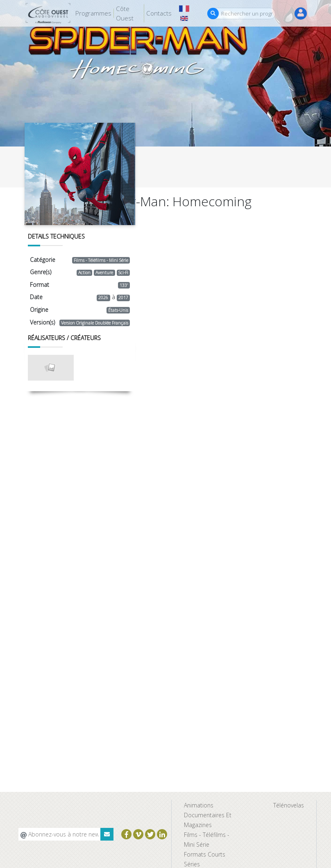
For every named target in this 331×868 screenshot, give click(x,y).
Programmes (93, 13)
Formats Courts (205, 854)
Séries (192, 864)
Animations (199, 805)
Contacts (159, 13)
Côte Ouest (125, 13)
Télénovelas (289, 805)
